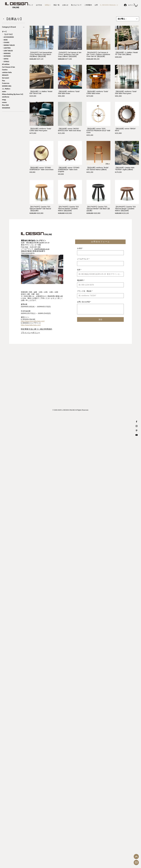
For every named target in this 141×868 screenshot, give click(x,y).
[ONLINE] (16, 8)
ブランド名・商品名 (85, 291)
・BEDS (5, 40)
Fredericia (6, 83)
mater (4, 91)
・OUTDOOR (6, 56)
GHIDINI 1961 (7, 86)
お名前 (80, 248)
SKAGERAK (6, 108)
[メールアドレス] (100, 263)
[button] (136, 5)
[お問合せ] (136, 863)
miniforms (6, 97)
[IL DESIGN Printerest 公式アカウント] (137, 431)
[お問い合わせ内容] (100, 309)
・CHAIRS (6, 42)
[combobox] (128, 19)
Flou (4, 80)
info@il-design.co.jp (42, 249)
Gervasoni (6, 78)
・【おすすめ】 (8, 34)
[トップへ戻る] (136, 857)
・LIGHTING (6, 48)
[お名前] (100, 253)
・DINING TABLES (8, 45)
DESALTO (5, 75)
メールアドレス (83, 259)
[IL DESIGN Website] (109, 5)
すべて (4, 31)
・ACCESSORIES (8, 37)
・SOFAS (5, 59)
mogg (4, 99)
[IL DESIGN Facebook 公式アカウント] (137, 422)
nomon (4, 102)
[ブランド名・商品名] (100, 296)
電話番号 (81, 280)
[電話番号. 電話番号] (100, 285)
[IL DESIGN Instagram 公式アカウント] (137, 426)
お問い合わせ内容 (84, 302)
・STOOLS (6, 61)
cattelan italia (7, 72)
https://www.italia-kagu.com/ (31, 325)
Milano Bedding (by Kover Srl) (13, 94)
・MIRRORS (6, 53)
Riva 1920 (5, 105)
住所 (79, 270)
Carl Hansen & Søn (9, 67)
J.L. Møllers (6, 89)
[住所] (100, 274)
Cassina (5, 70)
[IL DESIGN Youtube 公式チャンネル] (137, 435)
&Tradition (6, 64)
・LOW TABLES (7, 51)
